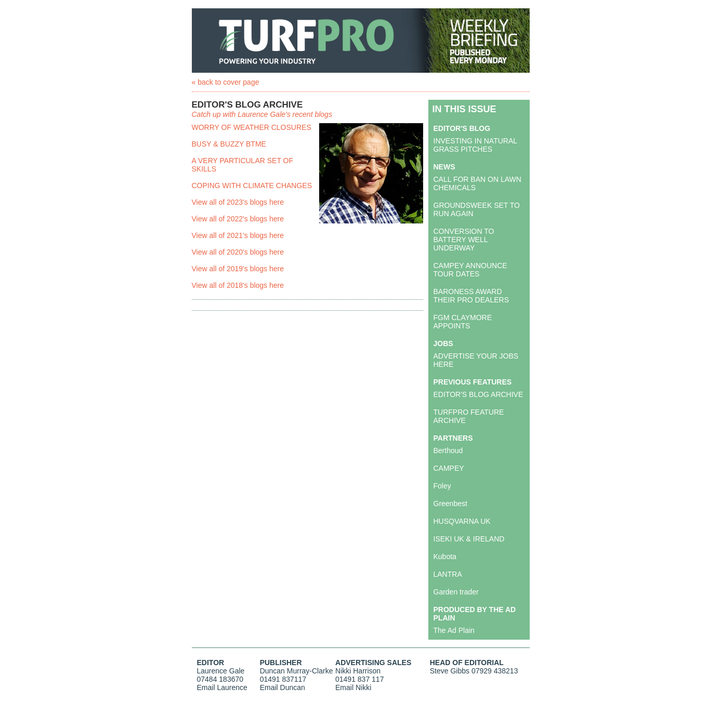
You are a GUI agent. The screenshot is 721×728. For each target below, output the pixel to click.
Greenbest (450, 504)
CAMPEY (449, 468)
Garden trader (456, 592)
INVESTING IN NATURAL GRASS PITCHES (475, 145)
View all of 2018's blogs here (238, 285)
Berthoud (448, 451)
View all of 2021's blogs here (238, 235)
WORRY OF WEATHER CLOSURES (252, 127)
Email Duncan (283, 687)
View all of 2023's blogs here (238, 202)
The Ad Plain (454, 630)
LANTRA (448, 574)
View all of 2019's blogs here (238, 269)
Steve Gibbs (450, 671)
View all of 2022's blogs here (238, 219)
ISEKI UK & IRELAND (469, 539)
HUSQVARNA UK (462, 521)
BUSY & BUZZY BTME (229, 144)
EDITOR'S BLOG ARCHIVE (479, 394)
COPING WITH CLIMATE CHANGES (252, 186)
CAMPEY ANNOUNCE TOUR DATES (470, 270)
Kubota (445, 557)
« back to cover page (226, 82)
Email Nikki (353, 687)
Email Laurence (222, 687)
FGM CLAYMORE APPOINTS (463, 322)
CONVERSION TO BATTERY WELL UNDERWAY (464, 240)
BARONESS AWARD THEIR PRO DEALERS (471, 296)
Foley (442, 486)
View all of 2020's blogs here (238, 252)
